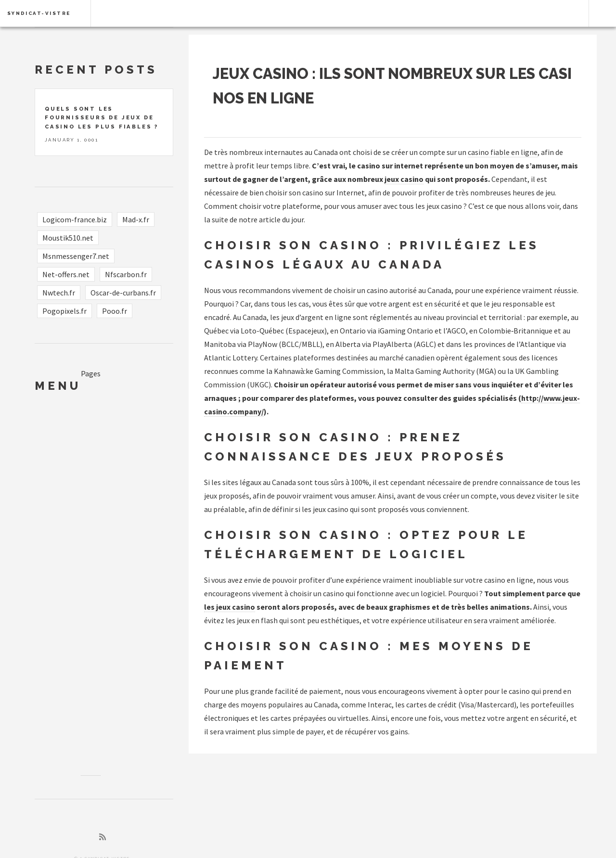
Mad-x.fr (136, 219)
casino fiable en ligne (503, 152)
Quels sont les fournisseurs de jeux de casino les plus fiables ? (102, 118)
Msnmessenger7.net (76, 256)
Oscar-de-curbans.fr (123, 293)
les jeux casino (230, 607)
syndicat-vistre (39, 13)
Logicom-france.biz (75, 219)
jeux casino (404, 179)
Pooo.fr (115, 311)
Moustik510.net (68, 238)
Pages (91, 373)
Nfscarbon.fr (126, 274)
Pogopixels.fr (64, 311)
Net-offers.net (66, 274)
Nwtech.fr (59, 293)
